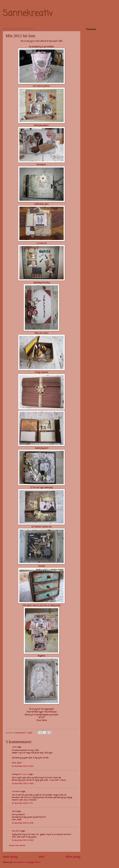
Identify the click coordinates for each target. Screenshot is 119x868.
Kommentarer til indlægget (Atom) (26, 862)
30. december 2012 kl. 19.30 (23, 823)
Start (41, 857)
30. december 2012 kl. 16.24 (23, 766)
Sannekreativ (28, 14)
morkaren (16, 792)
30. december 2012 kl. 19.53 (23, 840)
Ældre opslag (73, 857)
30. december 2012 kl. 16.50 (23, 784)
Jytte (14, 747)
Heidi (14, 811)
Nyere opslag (10, 857)
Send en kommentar (17, 846)
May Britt (16, 831)
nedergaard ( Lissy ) (20, 774)
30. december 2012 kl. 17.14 (22, 803)
